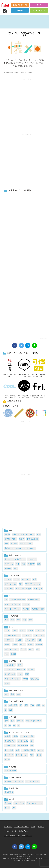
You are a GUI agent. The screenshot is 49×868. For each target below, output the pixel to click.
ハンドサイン (19, 803)
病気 (16, 568)
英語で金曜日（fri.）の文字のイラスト (39, 397)
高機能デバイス (38, 609)
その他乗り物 (23, 746)
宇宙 (32, 705)
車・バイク (9, 755)
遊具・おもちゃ (22, 755)
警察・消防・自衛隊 (23, 589)
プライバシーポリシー (12, 836)
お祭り (23, 631)
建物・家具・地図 (16, 690)
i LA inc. (22, 860)
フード (17, 579)
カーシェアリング (33, 781)
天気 (26, 705)
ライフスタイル (15, 661)
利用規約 (20, 10)
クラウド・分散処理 (17, 600)
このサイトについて (20, 5)
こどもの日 (27, 635)
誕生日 (13, 654)
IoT (6, 600)
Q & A (39, 5)
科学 (21, 584)
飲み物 (7, 760)
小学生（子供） (11, 539)
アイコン (8, 803)
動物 (6, 721)
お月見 (7, 631)
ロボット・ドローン (12, 609)
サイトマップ (27, 836)
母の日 (23, 649)
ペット (20, 674)
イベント (12, 627)
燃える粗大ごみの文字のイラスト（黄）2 (39, 375)
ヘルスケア (32, 559)
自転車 (41, 750)
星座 (38, 705)
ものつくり (26, 579)
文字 (10, 72)
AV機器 (7, 736)
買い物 (25, 679)
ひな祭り (19, 640)
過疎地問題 (13, 788)
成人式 (30, 645)
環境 (30, 620)
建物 (18, 694)
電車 (32, 755)
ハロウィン (9, 640)
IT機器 (15, 736)
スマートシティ (15, 777)
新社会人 (39, 645)
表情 (6, 544)
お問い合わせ (24, 831)
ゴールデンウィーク (12, 635)
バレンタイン (39, 635)
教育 (35, 579)
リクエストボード (39, 10)
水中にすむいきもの (34, 721)
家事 (27, 674)
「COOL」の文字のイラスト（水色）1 (10, 397)
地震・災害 (13, 705)
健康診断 (31, 564)
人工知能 (26, 609)
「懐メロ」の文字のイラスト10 (25, 35)
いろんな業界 (14, 576)
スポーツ (31, 669)
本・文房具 (9, 750)
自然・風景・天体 (16, 701)
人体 (18, 564)
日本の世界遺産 (11, 770)
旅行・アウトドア (11, 649)
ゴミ (32, 741)
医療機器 (8, 568)
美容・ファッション (33, 584)
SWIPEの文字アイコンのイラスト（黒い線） (24, 375)
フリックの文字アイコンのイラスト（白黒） (24, 397)
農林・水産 (38, 589)
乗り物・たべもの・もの (19, 732)
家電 (32, 746)
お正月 (15, 631)
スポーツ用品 (10, 746)
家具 (12, 694)
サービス (8, 579)
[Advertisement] (25, 264)
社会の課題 (13, 616)
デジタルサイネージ (12, 604)
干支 (12, 721)
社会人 (22, 539)
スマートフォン (34, 600)
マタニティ (9, 564)
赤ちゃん (14, 544)
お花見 (30, 631)
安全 (12, 620)
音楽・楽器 (35, 679)
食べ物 (39, 755)
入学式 (7, 645)
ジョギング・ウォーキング (15, 669)
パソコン (26, 604)
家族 (39, 534)
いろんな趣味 (10, 665)
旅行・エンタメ (11, 584)
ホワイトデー (30, 640)
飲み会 (7, 683)
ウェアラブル (10, 741)
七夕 (40, 640)
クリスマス (40, 631)
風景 (11, 710)
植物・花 (20, 721)
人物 (10, 530)
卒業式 (15, 645)
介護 (24, 564)
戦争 (18, 620)
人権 (6, 620)
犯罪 (24, 620)
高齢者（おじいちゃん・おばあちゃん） (20, 548)
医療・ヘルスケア (16, 555)
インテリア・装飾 (27, 736)
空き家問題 (9, 792)
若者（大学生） (33, 539)
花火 (6, 654)
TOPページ (8, 827)
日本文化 (12, 767)
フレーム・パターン (35, 803)
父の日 (31, 649)
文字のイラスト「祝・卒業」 (10, 375)
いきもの (12, 717)
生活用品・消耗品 (29, 750)
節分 (38, 649)
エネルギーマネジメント (14, 781)
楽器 (18, 750)
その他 (6, 72)
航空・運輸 (9, 589)
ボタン (7, 808)
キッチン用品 (23, 741)
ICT (10, 596)
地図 (6, 694)
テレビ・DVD (10, 674)
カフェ (20, 665)
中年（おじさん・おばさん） (23, 534)
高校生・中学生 (26, 544)
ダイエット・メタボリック (15, 559)
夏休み (23, 645)
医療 (39, 564)
